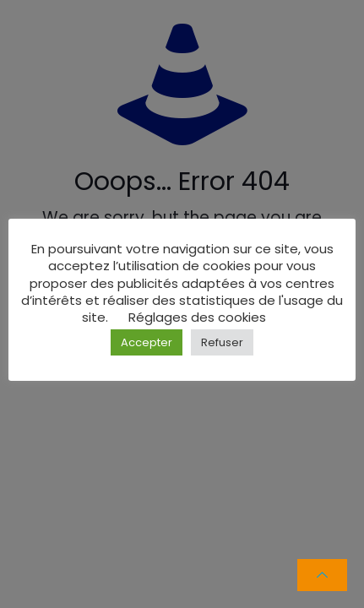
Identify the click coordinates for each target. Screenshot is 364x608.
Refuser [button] (222, 342)
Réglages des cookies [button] (197, 317)
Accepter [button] (147, 342)
